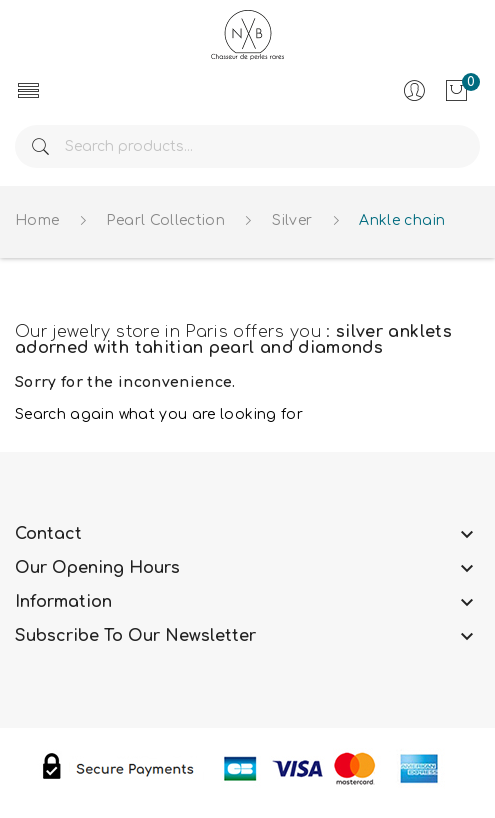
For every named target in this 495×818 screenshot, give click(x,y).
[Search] (247, 146)
